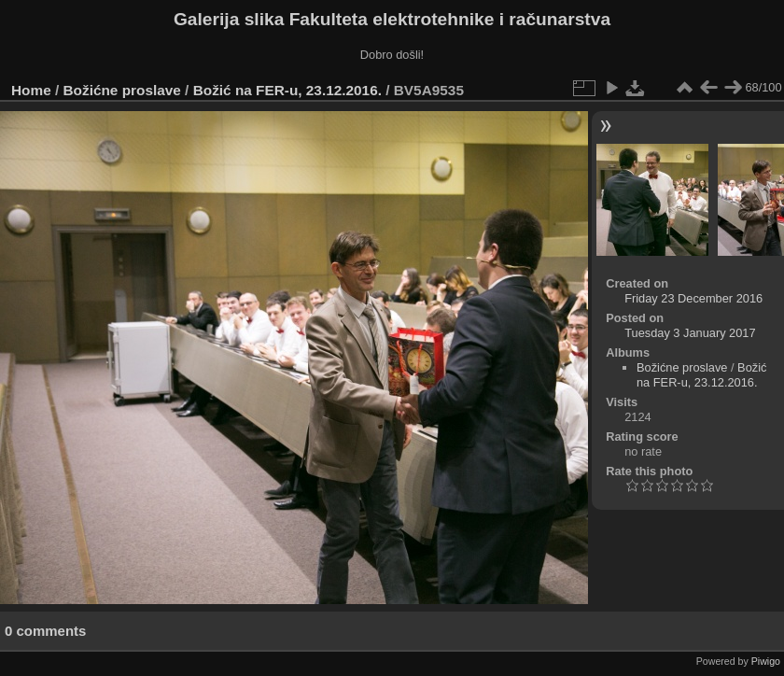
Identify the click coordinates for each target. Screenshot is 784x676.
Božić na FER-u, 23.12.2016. (287, 90)
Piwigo (766, 661)
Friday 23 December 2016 (693, 298)
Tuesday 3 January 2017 (690, 333)
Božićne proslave (122, 90)
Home (31, 90)
